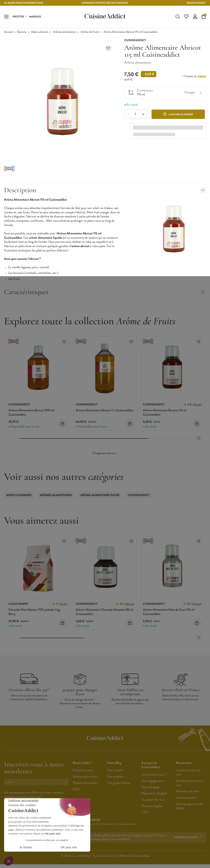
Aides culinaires (40, 32)
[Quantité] (136, 115)
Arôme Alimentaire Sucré (100, 496)
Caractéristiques (105, 292)
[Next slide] (199, 439)
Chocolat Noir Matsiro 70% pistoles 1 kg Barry (34, 612)
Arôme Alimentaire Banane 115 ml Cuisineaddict (165, 413)
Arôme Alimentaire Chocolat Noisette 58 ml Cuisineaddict (104, 612)
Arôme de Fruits (90, 32)
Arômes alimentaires (64, 32)
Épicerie (22, 32)
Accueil (8, 32)
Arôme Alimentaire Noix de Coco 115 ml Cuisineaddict (169, 612)
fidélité (202, 77)
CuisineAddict (139, 496)
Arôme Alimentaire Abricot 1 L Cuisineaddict (104, 411)
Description (105, 190)
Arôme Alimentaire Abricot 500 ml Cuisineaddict (31, 413)
